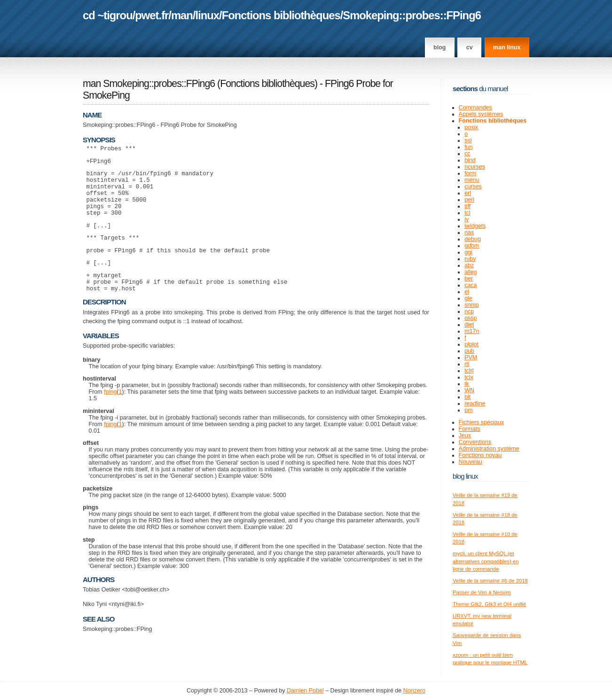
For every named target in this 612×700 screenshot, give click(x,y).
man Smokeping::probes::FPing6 (149, 84)
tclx (469, 377)
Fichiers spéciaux (482, 422)
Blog (439, 47)
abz (469, 265)
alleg (471, 272)
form (470, 173)
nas (469, 233)
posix (471, 127)
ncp (469, 311)
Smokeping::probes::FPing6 (412, 15)
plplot (471, 344)
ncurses (475, 167)
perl (469, 200)
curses (473, 187)
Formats (470, 429)
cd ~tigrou (108, 15)
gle (468, 298)
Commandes (475, 108)
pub (469, 351)
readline (475, 404)
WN (469, 390)
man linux (507, 47)
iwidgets (475, 226)
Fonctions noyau (480, 455)
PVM (471, 358)
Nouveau (471, 462)
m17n (472, 331)
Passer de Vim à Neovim (482, 592)
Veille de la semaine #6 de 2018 (490, 581)
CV (470, 47)
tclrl (469, 371)
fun (468, 147)
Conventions (475, 442)
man (182, 15)
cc (467, 154)
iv (467, 219)
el (467, 292)
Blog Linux (465, 476)
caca (471, 285)
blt (467, 397)
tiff (467, 206)
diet (469, 325)
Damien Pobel (305, 691)
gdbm (472, 246)
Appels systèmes (481, 114)
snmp (472, 305)
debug (473, 239)
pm (468, 410)
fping (110, 414)
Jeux (465, 436)
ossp (471, 318)
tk (467, 384)
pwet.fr (152, 15)
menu (472, 180)
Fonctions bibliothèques (281, 15)
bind (470, 160)
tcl (467, 213)
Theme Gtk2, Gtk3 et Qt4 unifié (489, 604)
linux (208, 15)
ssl (468, 140)
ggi (468, 252)
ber (469, 279)
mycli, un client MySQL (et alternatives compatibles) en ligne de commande (486, 561)
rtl (467, 364)
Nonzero (414, 691)
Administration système (489, 449)
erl (468, 193)
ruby (470, 259)
